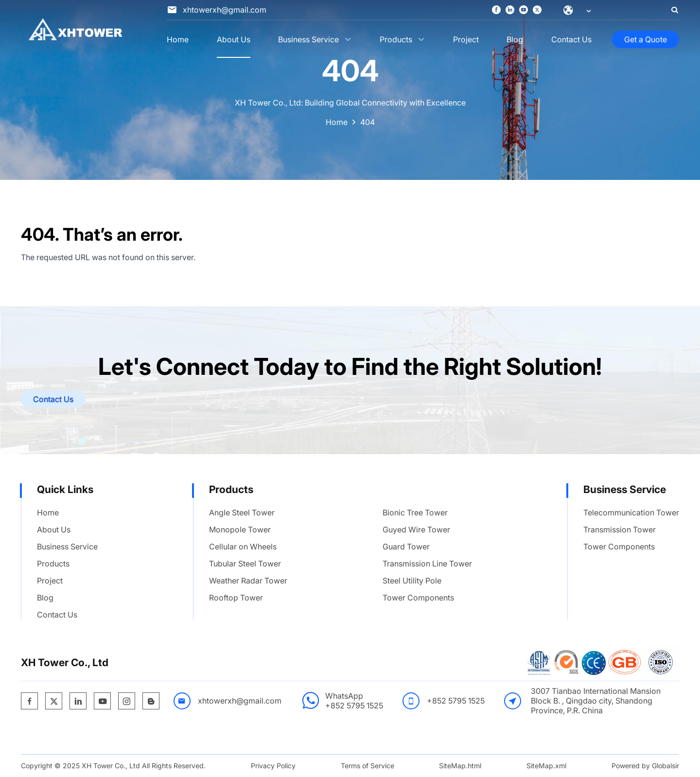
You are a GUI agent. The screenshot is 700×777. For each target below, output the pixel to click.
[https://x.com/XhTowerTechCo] (537, 10)
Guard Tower (406, 547)
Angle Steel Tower (242, 512)
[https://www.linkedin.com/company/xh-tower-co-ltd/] (510, 10)
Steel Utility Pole (412, 581)
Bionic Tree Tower (415, 512)
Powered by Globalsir (645, 766)
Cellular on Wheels (243, 547)
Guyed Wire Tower (416, 530)
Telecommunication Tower (631, 512)
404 (367, 122)
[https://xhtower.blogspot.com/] (151, 702)
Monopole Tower (240, 530)
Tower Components (418, 598)
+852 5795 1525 (354, 706)
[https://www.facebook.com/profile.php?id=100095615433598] (496, 10)
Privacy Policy (273, 766)
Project (466, 39)
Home (178, 39)
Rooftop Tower (236, 598)
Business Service (308, 39)
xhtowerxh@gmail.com (240, 701)
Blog (515, 39)
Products (396, 39)
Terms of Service (367, 766)
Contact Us (571, 39)
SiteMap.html (460, 766)
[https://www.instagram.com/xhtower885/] (127, 702)
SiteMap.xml (546, 766)
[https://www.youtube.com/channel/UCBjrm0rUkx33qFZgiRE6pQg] (524, 10)
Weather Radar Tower (248, 581)
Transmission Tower (620, 530)
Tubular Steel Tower (245, 564)
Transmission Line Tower (427, 564)
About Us (234, 39)
